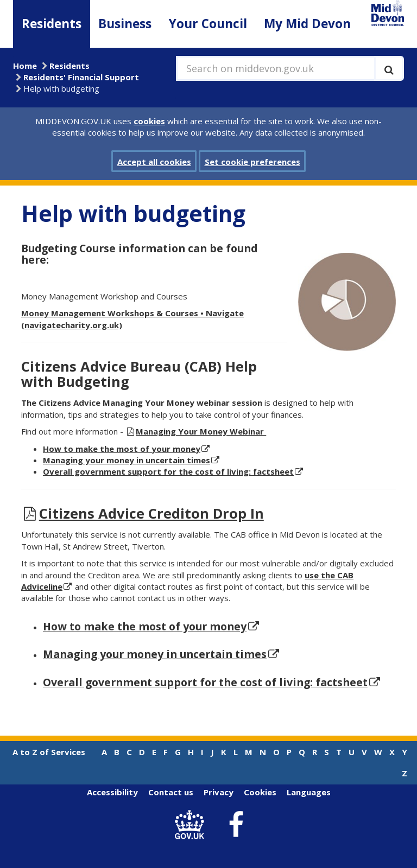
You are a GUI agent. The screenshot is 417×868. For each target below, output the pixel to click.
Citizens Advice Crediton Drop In (151, 513)
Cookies (260, 792)
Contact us (171, 792)
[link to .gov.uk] (192, 825)
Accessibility (112, 792)
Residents (52, 24)
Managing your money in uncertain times (127, 460)
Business (125, 24)
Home (25, 66)
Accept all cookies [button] (154, 162)
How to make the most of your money (145, 626)
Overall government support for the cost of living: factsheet (168, 471)
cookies (149, 121)
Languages (309, 792)
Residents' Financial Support (81, 77)
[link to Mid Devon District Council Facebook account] (236, 825)
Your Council (208, 24)
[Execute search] (389, 68)
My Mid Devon (307, 24)
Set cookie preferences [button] (252, 162)
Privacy (219, 792)
